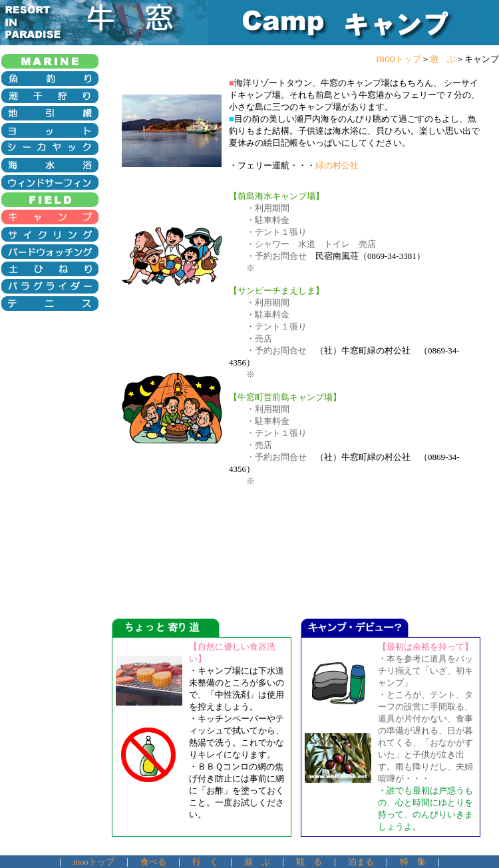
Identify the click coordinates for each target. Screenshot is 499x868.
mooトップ (94, 862)
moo (399, 58)
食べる (153, 862)
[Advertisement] (52, 364)
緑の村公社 (337, 165)
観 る (309, 862)
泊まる (361, 862)
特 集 (413, 862)
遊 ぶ (443, 59)
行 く (205, 862)
